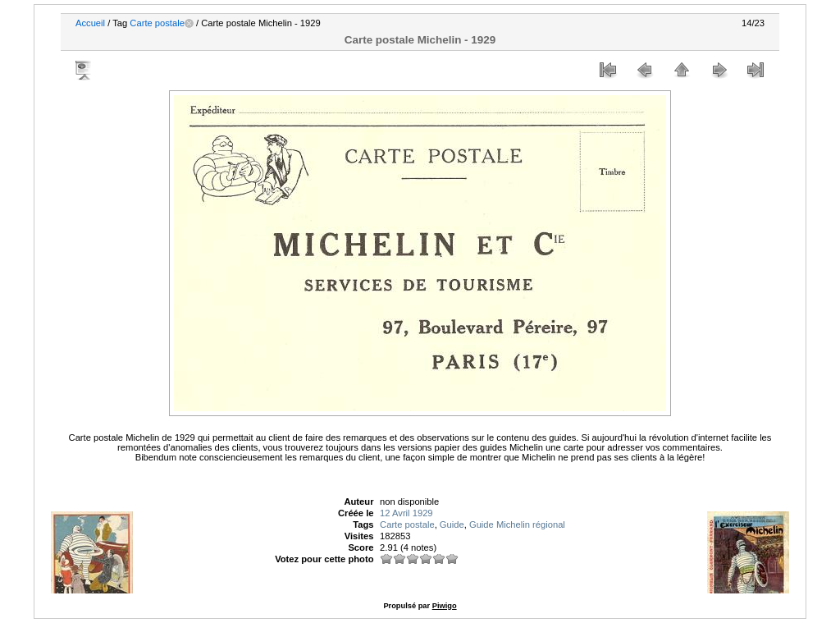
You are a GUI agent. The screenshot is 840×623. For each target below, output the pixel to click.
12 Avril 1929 (406, 513)
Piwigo (445, 606)
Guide (452, 525)
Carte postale (157, 23)
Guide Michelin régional (517, 525)
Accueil (90, 23)
